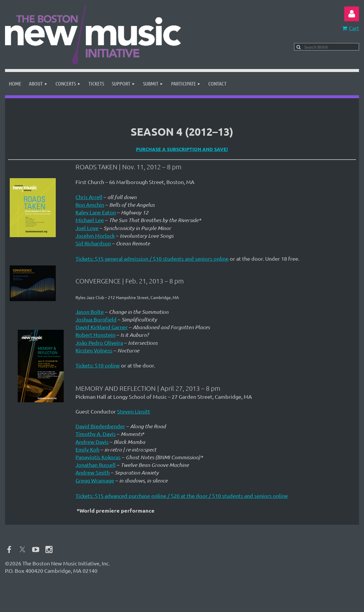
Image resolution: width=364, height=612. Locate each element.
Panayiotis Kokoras (98, 457)
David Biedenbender (100, 426)
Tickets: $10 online (98, 365)
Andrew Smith (93, 472)
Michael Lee (90, 220)
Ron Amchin (90, 205)
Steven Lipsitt (134, 411)
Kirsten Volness (94, 350)
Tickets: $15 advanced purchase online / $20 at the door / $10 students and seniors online (182, 496)
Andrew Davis (92, 442)
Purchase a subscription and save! (182, 149)
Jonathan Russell (96, 465)
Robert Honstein (95, 335)
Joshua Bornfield (96, 319)
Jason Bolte (90, 312)
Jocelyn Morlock (95, 236)
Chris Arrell (89, 197)
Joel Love (87, 228)
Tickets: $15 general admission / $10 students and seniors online (152, 259)
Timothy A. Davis (96, 434)
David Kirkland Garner (102, 327)
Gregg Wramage (95, 480)
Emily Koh (87, 449)
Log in (352, 14)
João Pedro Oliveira (99, 343)
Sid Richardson (93, 243)
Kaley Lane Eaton (96, 212)
